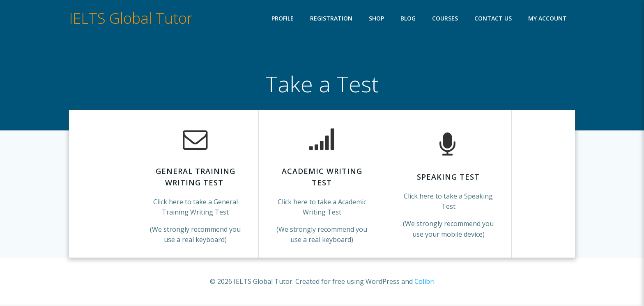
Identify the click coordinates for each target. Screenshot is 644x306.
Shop (376, 19)
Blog (408, 19)
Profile (283, 19)
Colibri (424, 281)
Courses (445, 19)
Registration (331, 19)
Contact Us (493, 19)
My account (547, 19)
